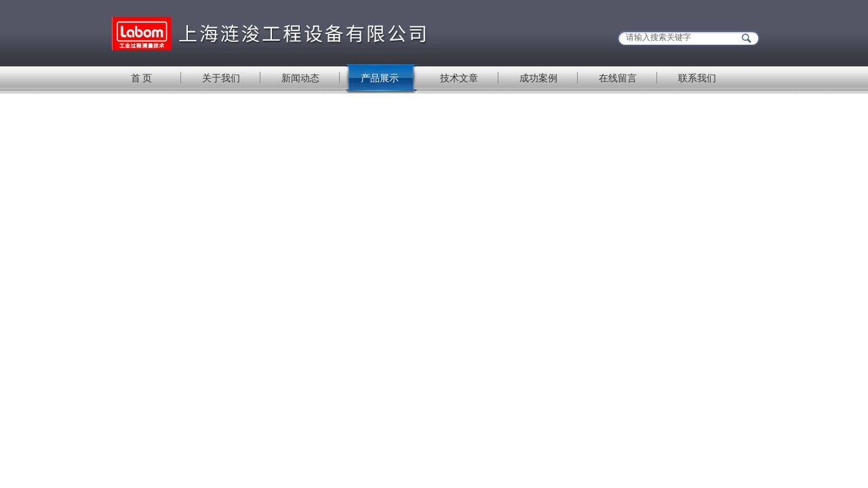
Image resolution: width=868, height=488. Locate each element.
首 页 (142, 78)
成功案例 (538, 78)
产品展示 (380, 78)
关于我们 (221, 78)
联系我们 (697, 78)
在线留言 (618, 78)
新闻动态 (300, 78)
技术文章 (459, 78)
